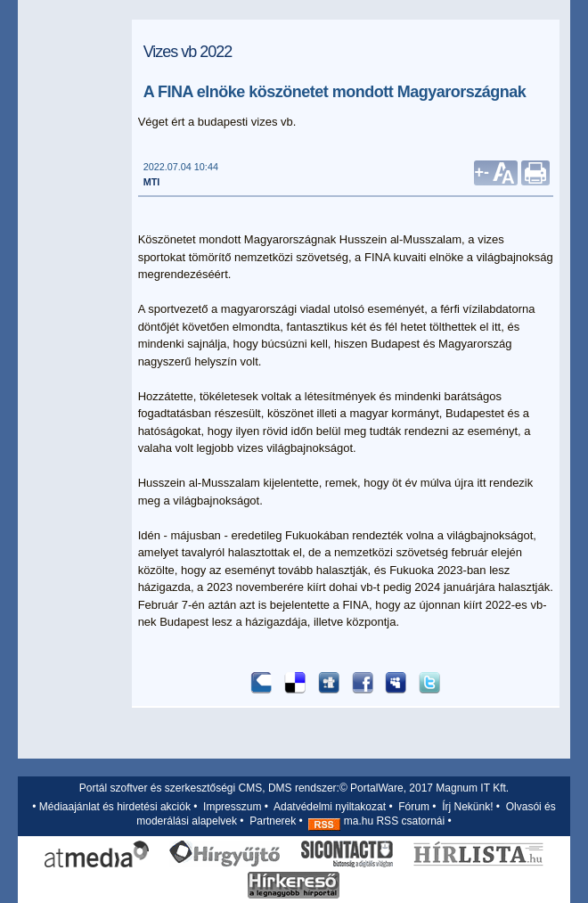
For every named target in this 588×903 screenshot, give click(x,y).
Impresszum (232, 807)
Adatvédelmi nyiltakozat (330, 807)
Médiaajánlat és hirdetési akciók (115, 807)
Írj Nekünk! (467, 807)
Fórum (414, 807)
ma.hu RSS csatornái (376, 821)
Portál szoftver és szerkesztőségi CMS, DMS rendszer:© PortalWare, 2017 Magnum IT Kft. (294, 788)
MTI (152, 182)
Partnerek (273, 821)
